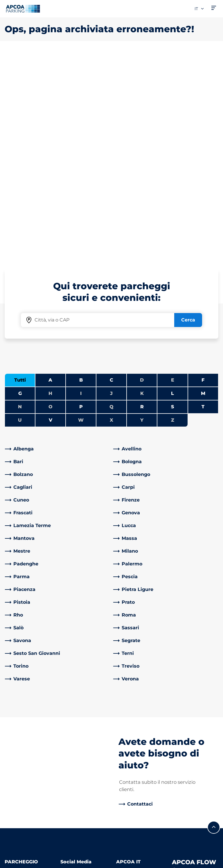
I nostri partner (133, 722)
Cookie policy (18, 853)
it (199, 9)
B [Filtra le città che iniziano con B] (81, 176)
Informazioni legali (24, 861)
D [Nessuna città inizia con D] (142, 176)
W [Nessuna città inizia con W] (81, 216)
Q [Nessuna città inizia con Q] (111, 202)
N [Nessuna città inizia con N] (20, 202)
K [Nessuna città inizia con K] (142, 189)
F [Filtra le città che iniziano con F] (203, 176)
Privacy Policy (19, 844)
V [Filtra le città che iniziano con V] (51, 216)
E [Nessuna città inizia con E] (173, 176)
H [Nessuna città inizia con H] (50, 189)
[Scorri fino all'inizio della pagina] (214, 623)
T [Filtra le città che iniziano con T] (203, 202)
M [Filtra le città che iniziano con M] (203, 189)
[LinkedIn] (64, 667)
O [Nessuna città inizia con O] (51, 202)
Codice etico (131, 790)
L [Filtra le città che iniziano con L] (172, 189)
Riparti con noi (133, 764)
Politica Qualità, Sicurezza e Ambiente (134, 748)
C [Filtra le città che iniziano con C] (111, 176)
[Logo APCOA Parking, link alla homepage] (23, 9)
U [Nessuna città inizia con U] (20, 216)
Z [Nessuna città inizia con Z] (173, 216)
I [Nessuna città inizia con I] (81, 189)
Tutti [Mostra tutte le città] (20, 176)
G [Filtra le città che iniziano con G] (20, 189)
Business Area (132, 713)
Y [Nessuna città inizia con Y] (142, 216)
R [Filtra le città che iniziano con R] (142, 202)
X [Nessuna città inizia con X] (111, 216)
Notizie (124, 815)
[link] (57, 245)
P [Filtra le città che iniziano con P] (81, 202)
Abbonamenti (21, 683)
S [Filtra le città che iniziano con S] (172, 202)
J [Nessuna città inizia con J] (111, 189)
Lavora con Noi (133, 683)
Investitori (128, 732)
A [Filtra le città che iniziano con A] (50, 176)
